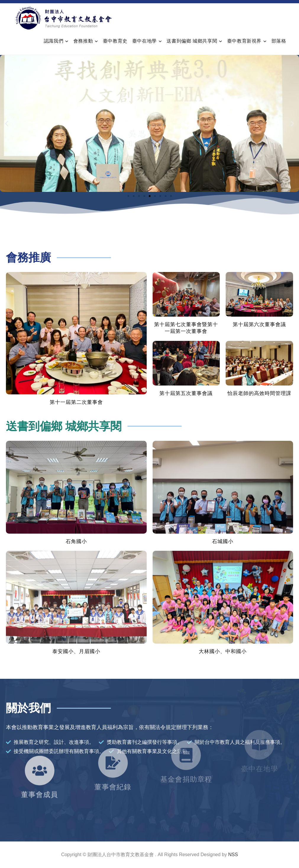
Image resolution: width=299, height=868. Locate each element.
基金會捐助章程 (186, 758)
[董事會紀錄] (113, 738)
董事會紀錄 (113, 762)
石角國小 (76, 541)
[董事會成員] (40, 749)
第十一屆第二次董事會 (76, 402)
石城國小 (223, 541)
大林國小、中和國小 (223, 651)
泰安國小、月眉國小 (76, 651)
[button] (7, 123)
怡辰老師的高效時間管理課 (259, 393)
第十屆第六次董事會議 (259, 324)
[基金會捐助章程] (186, 733)
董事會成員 (39, 773)
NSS (233, 855)
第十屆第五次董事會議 (186, 393)
